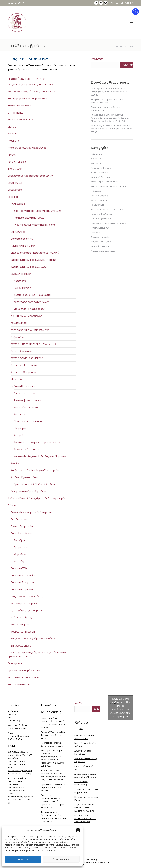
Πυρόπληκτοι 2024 (100, 228)
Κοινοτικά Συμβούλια (101, 214)
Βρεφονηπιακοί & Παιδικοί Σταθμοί (35, 484)
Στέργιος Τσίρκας (21, 617)
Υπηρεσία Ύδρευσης (101, 246)
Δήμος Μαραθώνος (22, 533)
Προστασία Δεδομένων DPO (24, 670)
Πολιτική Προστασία (23, 386)
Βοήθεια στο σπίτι (22, 239)
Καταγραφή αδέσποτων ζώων (31, 302)
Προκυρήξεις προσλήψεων (26, 611)
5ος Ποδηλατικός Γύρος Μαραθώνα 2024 (38, 211)
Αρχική (12, 155)
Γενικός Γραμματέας (22, 526)
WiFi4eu (12, 134)
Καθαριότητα (19, 323)
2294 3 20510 (16, 3)
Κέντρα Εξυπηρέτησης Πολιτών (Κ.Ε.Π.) (33, 344)
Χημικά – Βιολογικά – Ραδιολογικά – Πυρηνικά (40, 456)
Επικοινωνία (15, 183)
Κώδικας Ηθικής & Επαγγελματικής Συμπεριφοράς (37, 498)
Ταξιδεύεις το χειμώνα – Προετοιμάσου (37, 442)
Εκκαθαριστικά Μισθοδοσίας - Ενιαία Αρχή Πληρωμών (85, 818)
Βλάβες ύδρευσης (100, 172)
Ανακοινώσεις (98, 159)
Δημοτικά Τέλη (19, 568)
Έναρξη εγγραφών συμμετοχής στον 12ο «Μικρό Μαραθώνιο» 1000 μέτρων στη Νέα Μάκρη (112, 129)
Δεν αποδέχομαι (61, 859)
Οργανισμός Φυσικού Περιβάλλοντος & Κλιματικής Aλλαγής (85, 808)
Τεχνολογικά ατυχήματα (28, 449)
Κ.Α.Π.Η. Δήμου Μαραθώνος (26, 316)
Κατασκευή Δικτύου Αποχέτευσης (30, 330)
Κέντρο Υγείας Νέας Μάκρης (27, 358)
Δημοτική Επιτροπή (22, 582)
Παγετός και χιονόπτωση (29, 421)
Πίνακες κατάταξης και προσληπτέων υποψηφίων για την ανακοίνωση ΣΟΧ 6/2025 (110, 92)
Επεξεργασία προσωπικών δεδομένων (30, 176)
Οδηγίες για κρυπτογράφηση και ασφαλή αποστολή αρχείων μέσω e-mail (38, 654)
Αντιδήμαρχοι (19, 519)
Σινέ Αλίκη (17, 463)
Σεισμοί (18, 435)
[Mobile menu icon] (127, 22)
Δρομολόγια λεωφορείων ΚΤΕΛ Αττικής (33, 260)
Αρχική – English (17, 162)
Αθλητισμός (18, 204)
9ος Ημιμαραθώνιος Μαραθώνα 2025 (29, 98)
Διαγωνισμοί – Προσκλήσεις (27, 597)
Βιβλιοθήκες (18, 232)
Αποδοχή (23, 859)
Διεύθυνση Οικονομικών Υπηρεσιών (108, 186)
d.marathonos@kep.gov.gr (20, 797)
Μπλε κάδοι (18, 379)
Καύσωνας (20, 414)
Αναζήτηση (14, 141)
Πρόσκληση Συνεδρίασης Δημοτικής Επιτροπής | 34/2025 (53, 787)
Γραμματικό (21, 547)
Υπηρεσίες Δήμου (21, 646)
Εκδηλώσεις (15, 169)
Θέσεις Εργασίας (100, 200)
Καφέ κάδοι (17, 337)
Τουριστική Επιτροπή (24, 632)
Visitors (12, 127)
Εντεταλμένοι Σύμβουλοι (25, 603)
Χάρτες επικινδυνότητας (103, 251)
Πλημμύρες (20, 428)
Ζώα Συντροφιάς (21, 274)
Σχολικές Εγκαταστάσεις (25, 477)
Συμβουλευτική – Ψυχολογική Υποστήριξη (35, 470)
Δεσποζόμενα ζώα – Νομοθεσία (32, 295)
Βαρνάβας (20, 540)
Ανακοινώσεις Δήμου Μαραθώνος (27, 148)
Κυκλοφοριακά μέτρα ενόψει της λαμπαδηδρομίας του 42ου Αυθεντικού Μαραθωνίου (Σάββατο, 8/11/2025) (110, 118)
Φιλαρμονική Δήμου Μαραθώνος (30, 491)
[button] (78, 830)
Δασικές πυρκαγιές (25, 393)
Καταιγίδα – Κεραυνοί (26, 407)
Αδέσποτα (20, 281)
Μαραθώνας (21, 554)
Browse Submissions (20, 106)
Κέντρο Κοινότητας (22, 351)
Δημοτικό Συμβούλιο (23, 589)
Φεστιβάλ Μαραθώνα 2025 (23, 678)
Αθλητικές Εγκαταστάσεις (29, 218)
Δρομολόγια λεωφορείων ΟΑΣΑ (29, 267)
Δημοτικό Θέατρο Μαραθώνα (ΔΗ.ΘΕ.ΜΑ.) (35, 253)
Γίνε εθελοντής (22, 288)
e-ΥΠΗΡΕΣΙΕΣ (15, 113)
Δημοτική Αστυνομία (23, 575)
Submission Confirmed (21, 120)
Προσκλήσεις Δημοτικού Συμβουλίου (109, 223)
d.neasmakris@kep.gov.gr (20, 770)
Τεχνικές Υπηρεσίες (101, 237)
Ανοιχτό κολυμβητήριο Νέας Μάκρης (35, 225)
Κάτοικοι (13, 197)
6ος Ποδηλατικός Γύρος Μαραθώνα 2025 (31, 92)
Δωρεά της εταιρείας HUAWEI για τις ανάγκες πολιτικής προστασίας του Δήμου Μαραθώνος (53, 801)
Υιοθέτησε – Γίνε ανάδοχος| (30, 309)
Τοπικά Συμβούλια (21, 625)
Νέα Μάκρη (20, 561)
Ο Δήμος (12, 505)
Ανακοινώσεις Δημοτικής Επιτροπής (32, 512)
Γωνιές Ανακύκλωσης (23, 246)
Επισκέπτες (15, 190)
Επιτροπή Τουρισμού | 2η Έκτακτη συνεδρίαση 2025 (53, 735)
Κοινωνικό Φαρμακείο (23, 372)
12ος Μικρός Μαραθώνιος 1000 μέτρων (30, 84)
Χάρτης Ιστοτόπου (19, 684)
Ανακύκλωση (97, 163)
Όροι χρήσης (15, 663)
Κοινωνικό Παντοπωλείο (25, 365)
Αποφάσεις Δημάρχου (102, 168)
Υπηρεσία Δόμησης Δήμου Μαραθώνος (33, 639)
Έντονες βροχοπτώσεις (28, 400)
